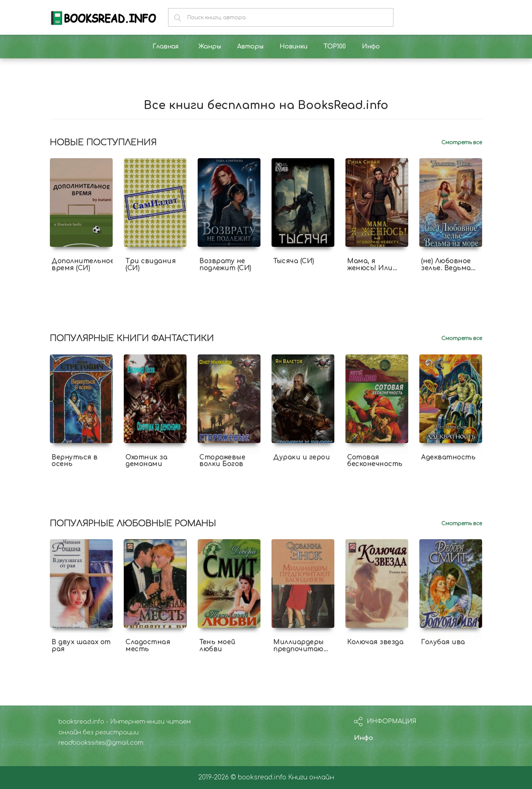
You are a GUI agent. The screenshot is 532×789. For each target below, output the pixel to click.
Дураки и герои (302, 457)
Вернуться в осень (75, 461)
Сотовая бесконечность (375, 461)
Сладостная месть (148, 646)
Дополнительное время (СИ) (83, 265)
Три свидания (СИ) (151, 265)
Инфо (364, 738)
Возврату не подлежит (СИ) (226, 265)
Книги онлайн (311, 777)
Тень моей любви (218, 646)
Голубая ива (443, 642)
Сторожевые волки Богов (222, 461)
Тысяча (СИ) (294, 261)
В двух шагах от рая (81, 646)
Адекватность (448, 457)
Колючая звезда (375, 642)
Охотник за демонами (146, 461)
